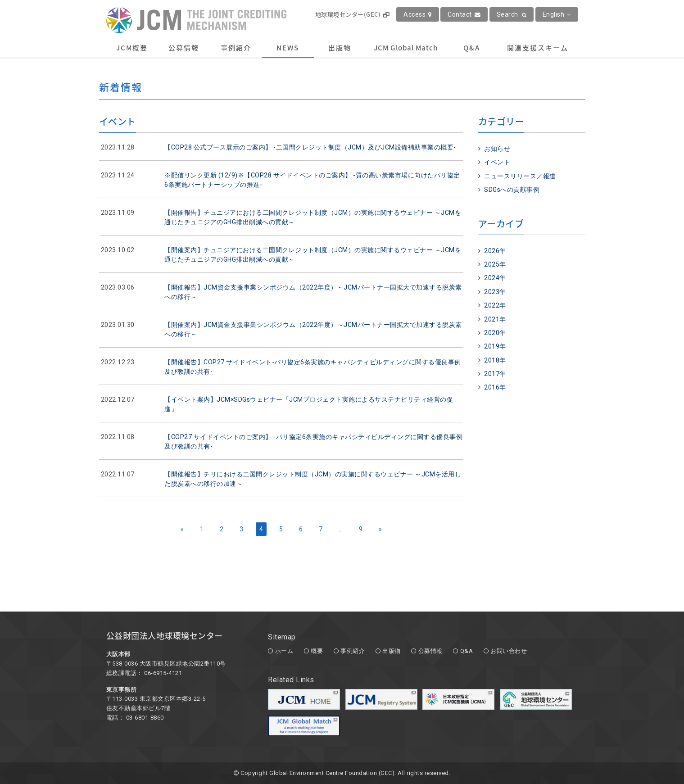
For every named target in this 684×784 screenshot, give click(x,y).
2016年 (495, 387)
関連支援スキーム (538, 48)
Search (512, 14)
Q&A (472, 48)
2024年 (495, 278)
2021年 (495, 319)
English (557, 14)
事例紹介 (236, 48)
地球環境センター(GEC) (352, 14)
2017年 (495, 374)
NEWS (288, 48)
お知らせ (497, 149)
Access (418, 14)
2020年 (495, 333)
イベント (497, 162)
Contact (464, 14)
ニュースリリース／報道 (520, 176)
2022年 (495, 305)
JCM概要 (132, 48)
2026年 (495, 251)
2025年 (495, 264)
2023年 (495, 292)
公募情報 (184, 48)
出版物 (340, 48)
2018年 (495, 360)
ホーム (284, 651)
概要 (317, 651)
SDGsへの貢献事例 (512, 190)
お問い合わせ (509, 651)
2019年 (495, 346)
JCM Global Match (406, 48)
